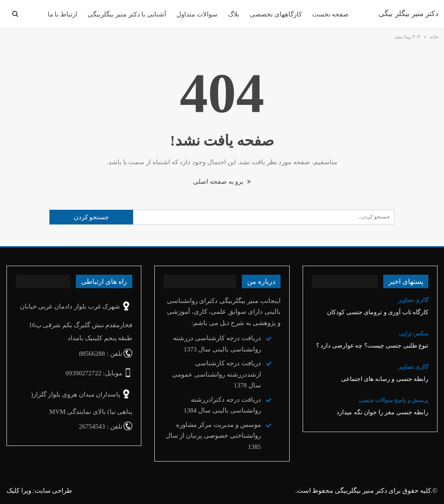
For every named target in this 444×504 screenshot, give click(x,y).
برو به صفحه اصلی (222, 182)
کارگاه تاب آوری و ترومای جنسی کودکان (378, 312)
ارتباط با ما (63, 14)
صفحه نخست (331, 14)
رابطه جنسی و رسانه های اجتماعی (385, 379)
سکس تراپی (414, 333)
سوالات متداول (197, 14)
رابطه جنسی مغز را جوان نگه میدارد (382, 412)
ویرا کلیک (19, 491)
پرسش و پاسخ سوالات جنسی (393, 400)
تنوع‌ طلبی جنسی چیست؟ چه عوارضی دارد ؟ (372, 346)
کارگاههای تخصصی (276, 14)
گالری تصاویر (413, 300)
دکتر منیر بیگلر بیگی (408, 14)
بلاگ (234, 14)
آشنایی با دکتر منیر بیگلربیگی (127, 14)
